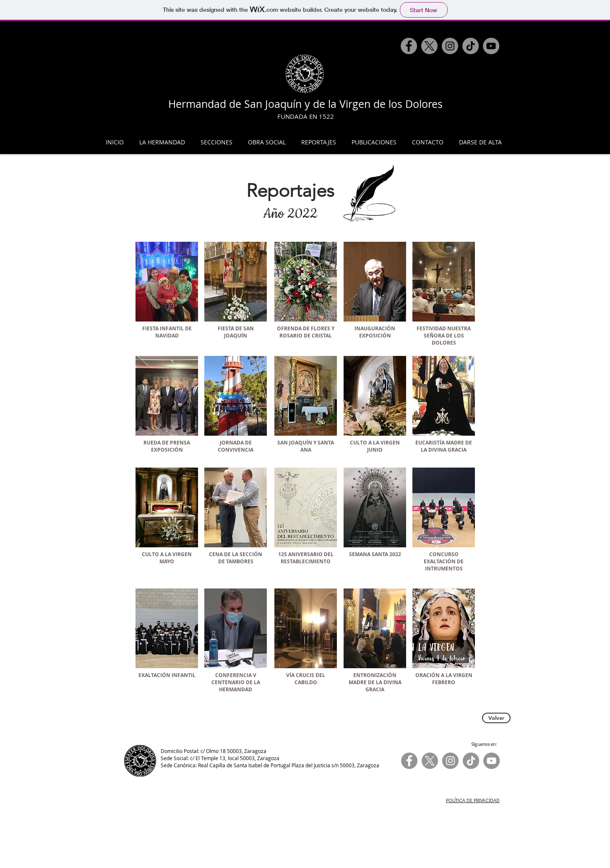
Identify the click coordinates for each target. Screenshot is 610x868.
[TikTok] (471, 46)
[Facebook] (409, 46)
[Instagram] (450, 46)
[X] (429, 46)
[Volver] (496, 718)
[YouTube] (491, 46)
